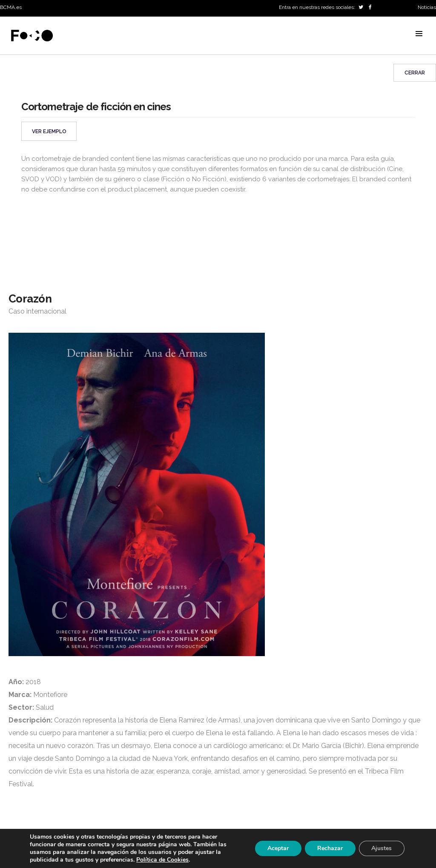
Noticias (427, 7)
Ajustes (381, 848)
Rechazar (330, 848)
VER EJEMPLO (49, 131)
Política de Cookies (162, 860)
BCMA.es (11, 7)
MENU (419, 34)
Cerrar (415, 73)
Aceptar (277, 848)
